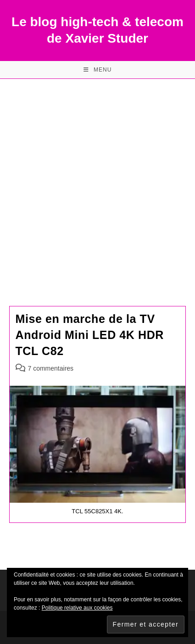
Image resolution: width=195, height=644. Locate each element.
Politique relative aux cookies (77, 608)
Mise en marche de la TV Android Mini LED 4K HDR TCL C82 (90, 335)
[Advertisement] (97, 181)
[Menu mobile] (98, 70)
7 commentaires (51, 368)
